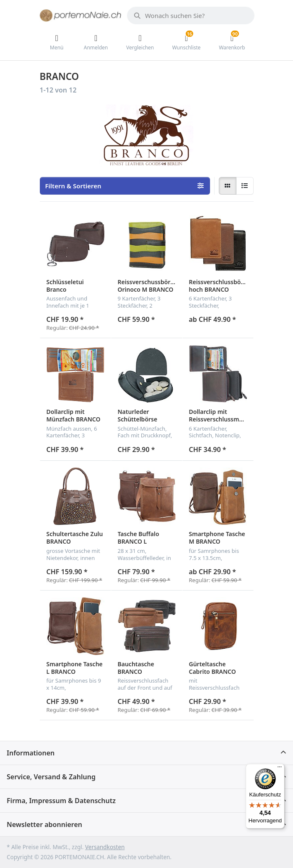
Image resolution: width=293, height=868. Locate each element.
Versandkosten (105, 847)
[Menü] (280, 769)
